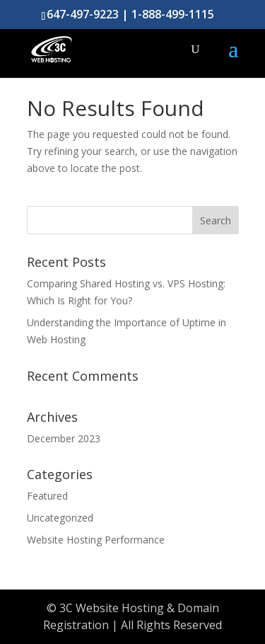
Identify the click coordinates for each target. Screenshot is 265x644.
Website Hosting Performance (96, 540)
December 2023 (64, 438)
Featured (47, 496)
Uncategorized (60, 518)
